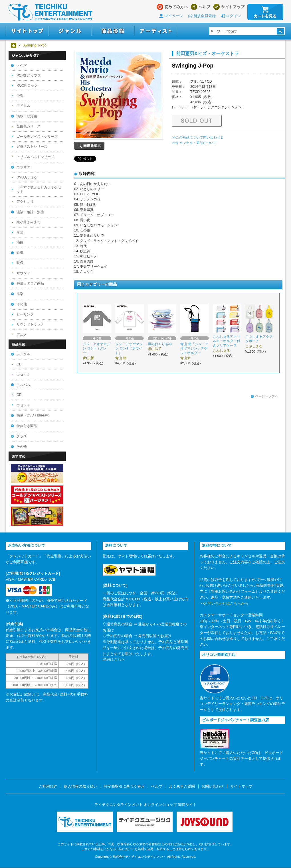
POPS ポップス (29, 76)
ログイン (233, 16)
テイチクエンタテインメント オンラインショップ (50, 12)
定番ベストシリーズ (32, 147)
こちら (119, 659)
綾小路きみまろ (29, 222)
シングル (23, 354)
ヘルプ (201, 7)
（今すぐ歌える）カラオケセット (39, 189)
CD (19, 364)
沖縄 (20, 96)
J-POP (22, 65)
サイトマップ (229, 7)
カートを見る (265, 12)
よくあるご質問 (182, 786)
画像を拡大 (89, 146)
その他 (22, 304)
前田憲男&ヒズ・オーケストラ (207, 53)
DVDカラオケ (27, 177)
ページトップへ (264, 397)
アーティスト (156, 31)
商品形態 (113, 31)
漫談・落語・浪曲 (30, 212)
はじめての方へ (172, 7)
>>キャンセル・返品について (194, 143)
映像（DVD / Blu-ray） (34, 415)
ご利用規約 (48, 786)
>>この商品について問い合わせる (198, 137)
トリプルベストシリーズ (35, 157)
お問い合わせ (213, 786)
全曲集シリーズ (29, 126)
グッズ (22, 436)
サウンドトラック (30, 324)
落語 (20, 232)
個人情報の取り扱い (81, 786)
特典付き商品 (27, 426)
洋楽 (20, 294)
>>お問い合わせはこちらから (224, 603)
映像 (20, 263)
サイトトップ (27, 31)
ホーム (14, 45)
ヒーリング (25, 314)
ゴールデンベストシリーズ (37, 137)
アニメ (22, 335)
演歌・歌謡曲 (27, 116)
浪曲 (20, 242)
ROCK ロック (27, 86)
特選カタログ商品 (30, 283)
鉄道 (20, 253)
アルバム (23, 385)
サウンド (23, 273)
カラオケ (23, 167)
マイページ (174, 16)
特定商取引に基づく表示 (124, 786)
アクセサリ (25, 202)
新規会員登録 (205, 16)
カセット (23, 374)
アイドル (23, 106)
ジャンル (70, 31)
